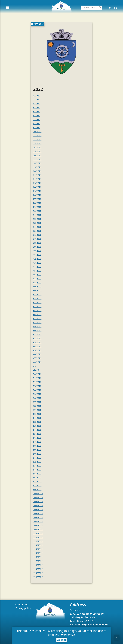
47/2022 (37, 279)
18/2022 (37, 163)
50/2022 (37, 291)
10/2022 (37, 131)
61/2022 (37, 334)
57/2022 (37, 318)
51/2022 (37, 295)
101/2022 (38, 497)
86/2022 (37, 438)
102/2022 (38, 501)
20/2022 (37, 171)
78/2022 (37, 406)
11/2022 (37, 135)
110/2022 (38, 533)
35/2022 (37, 231)
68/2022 (37, 362)
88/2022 (37, 446)
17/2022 (37, 159)
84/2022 (37, 430)
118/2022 (38, 565)
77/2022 (37, 402)
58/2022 (37, 322)
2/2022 (37, 100)
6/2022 (37, 116)
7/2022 (37, 119)
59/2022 (37, 326)
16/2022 (37, 155)
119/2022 (38, 569)
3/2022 (37, 104)
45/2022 (37, 271)
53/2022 (37, 303)
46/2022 (37, 275)
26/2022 (37, 195)
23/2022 (37, 183)
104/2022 (38, 509)
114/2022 (38, 549)
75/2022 (37, 394)
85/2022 (37, 434)
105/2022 (38, 513)
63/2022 (37, 342)
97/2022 (37, 482)
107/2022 (38, 521)
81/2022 (37, 418)
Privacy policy (23, 608)
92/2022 (37, 462)
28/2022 (37, 203)
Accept (61, 640)
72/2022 (37, 382)
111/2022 (38, 537)
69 (34, 366)
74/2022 (37, 390)
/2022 (36, 370)
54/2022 (37, 307)
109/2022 (38, 529)
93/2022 (37, 466)
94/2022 (37, 470)
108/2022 (38, 525)
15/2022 (37, 151)
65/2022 (37, 350)
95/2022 (37, 474)
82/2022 (37, 422)
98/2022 (37, 486)
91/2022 (37, 458)
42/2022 (37, 259)
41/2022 (37, 255)
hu (109, 8)
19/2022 (37, 167)
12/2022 (37, 139)
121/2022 (38, 577)
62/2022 (37, 338)
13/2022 (37, 143)
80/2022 (37, 414)
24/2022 (37, 187)
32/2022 (37, 219)
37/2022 (37, 239)
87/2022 (37, 442)
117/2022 (38, 561)
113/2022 (38, 545)
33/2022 (37, 223)
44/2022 (37, 267)
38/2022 (37, 243)
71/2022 (37, 378)
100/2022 (38, 494)
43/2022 (37, 263)
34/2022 (37, 227)
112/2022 (38, 541)
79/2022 (37, 410)
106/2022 (38, 517)
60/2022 (37, 330)
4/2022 (37, 108)
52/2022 (37, 299)
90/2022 (37, 454)
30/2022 (37, 211)
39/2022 (37, 247)
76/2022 (37, 398)
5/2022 (37, 112)
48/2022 (37, 283)
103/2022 (38, 505)
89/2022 (37, 450)
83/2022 (37, 426)
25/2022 (37, 191)
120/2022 (38, 573)
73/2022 (37, 386)
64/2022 (37, 346)
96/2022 (37, 478)
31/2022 (37, 215)
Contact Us (22, 605)
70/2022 (37, 374)
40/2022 (37, 251)
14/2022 (37, 147)
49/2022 (37, 287)
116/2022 (38, 557)
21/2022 (37, 175)
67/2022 (37, 358)
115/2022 (38, 553)
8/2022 (37, 123)
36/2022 (37, 235)
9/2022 (37, 127)
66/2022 (37, 354)
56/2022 (37, 314)
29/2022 (37, 207)
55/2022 (37, 310)
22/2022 (37, 179)
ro (116, 8)
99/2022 (37, 490)
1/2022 (37, 96)
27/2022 (37, 199)
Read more (67, 635)
